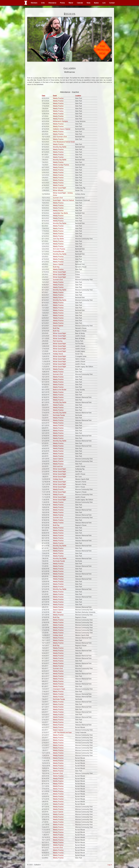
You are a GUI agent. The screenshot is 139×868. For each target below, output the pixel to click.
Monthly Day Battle (60, 147)
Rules (88, 3)
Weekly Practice (58, 98)
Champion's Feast (59, 689)
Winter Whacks (58, 190)
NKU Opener (57, 612)
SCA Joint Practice (59, 249)
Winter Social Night (59, 188)
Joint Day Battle (58, 239)
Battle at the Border (60, 390)
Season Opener (58, 264)
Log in (110, 865)
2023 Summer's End (60, 137)
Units (43, 3)
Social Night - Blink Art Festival (63, 200)
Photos (62, 3)
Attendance (52, 3)
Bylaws (96, 3)
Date (43, 96)
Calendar (80, 3)
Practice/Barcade (59, 251)
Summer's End (58, 198)
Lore (104, 3)
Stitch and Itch (58, 466)
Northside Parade (59, 415)
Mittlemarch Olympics (60, 121)
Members (34, 3)
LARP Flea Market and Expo (62, 732)
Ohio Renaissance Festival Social (64, 142)
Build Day (56, 267)
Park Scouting (58, 341)
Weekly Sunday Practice (61, 165)
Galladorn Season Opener (62, 129)
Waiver (71, 3)
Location (78, 96)
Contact (112, 3)
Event (55, 96)
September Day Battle (60, 213)
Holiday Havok (58, 354)
